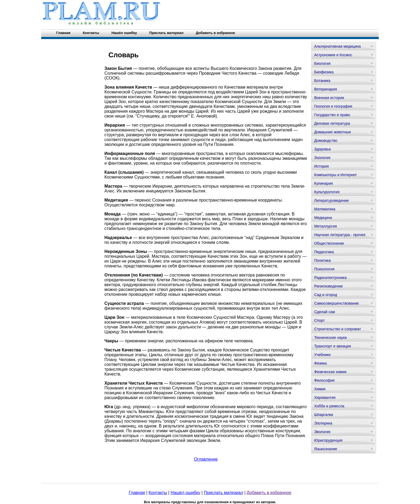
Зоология (322, 158)
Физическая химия (330, 372)
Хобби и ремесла (329, 406)
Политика (322, 260)
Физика (320, 363)
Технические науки (331, 338)
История (321, 166)
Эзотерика (323, 423)
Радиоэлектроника (330, 278)
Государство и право (332, 115)
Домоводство (326, 141)
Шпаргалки (324, 415)
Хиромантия (325, 397)
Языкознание (326, 449)
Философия (324, 380)
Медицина (323, 218)
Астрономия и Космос (333, 55)
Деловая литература (332, 123)
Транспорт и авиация (333, 346)
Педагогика (324, 252)
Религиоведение (329, 286)
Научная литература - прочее (340, 235)
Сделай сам (325, 312)
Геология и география (333, 106)
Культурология (327, 192)
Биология (322, 63)
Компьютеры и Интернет (335, 175)
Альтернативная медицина (337, 46)
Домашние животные (333, 132)
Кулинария (324, 183)
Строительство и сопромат (338, 329)
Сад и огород (326, 295)
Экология (322, 432)
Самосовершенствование (337, 303)
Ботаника (322, 81)
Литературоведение (331, 200)
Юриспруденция (328, 440)
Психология (324, 269)
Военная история (329, 98)
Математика (325, 209)
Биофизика (324, 72)
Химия (320, 389)
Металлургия (326, 226)
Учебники (322, 355)
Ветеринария (326, 89)
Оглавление (206, 459)
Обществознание (329, 243)
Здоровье (323, 149)
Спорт (319, 320)
